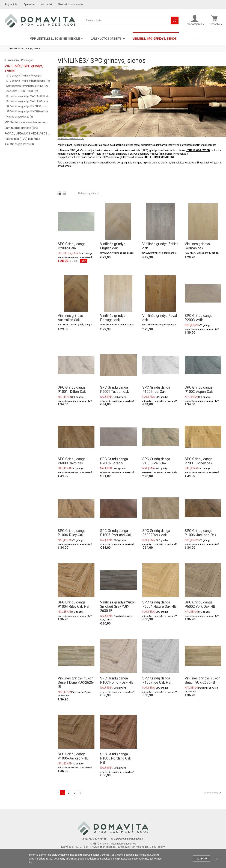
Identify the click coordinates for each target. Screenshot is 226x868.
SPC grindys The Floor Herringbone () (28, 81)
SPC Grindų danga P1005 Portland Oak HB (116, 758)
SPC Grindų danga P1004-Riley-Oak (72, 533)
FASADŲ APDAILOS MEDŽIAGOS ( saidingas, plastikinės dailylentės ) (28, 133)
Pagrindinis (11, 4)
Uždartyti (217, 859)
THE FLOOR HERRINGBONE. (159, 157)
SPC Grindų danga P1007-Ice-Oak (156, 389)
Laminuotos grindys (107, 39)
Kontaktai (46, 4)
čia (31, 863)
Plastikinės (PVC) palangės (22, 139)
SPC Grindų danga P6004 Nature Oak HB (159, 604)
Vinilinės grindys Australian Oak (70, 318)
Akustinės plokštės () (19, 144)
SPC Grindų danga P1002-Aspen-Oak (199, 389)
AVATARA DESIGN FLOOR (71, 138)
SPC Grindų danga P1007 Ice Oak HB (157, 680)
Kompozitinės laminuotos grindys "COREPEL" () (28, 86)
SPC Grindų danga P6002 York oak (156, 533)
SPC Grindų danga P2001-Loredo (114, 461)
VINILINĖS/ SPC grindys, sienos (155, 39)
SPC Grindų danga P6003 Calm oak (72, 461)
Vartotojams (195, 20)
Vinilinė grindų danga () (20, 117)
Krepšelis (214, 20)
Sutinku (202, 859)
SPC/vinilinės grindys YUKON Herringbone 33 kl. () (28, 112)
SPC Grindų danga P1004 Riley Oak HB (73, 604)
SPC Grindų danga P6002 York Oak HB (200, 604)
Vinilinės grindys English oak (113, 246)
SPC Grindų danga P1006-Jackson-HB (73, 756)
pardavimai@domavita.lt (130, 839)
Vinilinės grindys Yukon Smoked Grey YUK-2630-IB (118, 606)
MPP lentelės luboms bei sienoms (55, 39)
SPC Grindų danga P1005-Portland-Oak (116, 533)
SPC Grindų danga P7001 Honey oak (199, 461)
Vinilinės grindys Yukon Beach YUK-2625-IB (202, 680)
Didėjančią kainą (89, 193)
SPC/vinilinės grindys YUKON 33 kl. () (27, 106)
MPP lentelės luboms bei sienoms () (28, 122)
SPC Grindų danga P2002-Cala (72, 246)
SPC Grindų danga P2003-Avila (199, 318)
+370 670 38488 (98, 839)
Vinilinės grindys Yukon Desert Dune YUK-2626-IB (76, 682)
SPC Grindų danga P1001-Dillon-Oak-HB (117, 680)
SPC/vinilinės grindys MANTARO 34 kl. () (28, 96)
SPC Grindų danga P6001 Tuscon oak (115, 389)
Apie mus (29, 4)
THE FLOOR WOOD (198, 150)
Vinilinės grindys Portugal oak (113, 318)
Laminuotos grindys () (21, 128)
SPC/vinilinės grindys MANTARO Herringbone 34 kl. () (28, 101)
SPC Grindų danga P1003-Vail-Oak (156, 461)
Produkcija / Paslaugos (20, 60)
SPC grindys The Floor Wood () (24, 76)
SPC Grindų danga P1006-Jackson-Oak (200, 533)
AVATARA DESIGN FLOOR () (22, 91)
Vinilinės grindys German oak (197, 246)
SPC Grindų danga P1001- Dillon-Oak (72, 389)
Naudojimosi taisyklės (71, 4)
